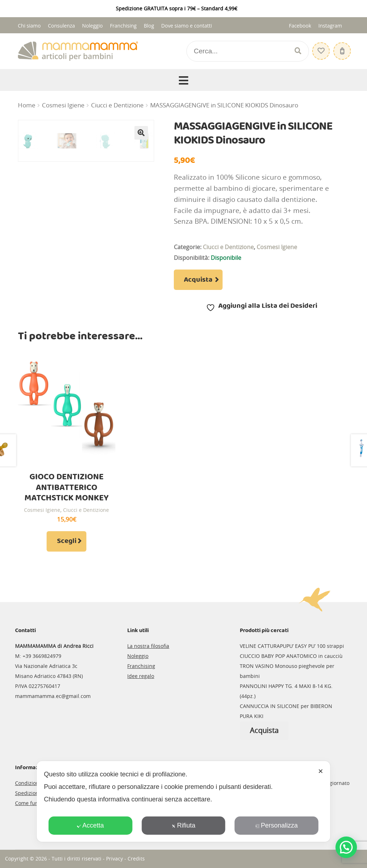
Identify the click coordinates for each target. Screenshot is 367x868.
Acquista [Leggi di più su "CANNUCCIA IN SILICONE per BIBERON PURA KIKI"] (264, 730)
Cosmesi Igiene (63, 105)
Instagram (330, 26)
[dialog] (183, 801)
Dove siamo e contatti (187, 26)
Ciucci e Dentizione (117, 105)
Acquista (198, 280)
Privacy (115, 859)
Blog (149, 26)
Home (27, 105)
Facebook (300, 26)
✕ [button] (321, 771)
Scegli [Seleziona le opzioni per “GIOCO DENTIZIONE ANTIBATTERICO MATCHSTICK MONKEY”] (67, 541)
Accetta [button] (90, 825)
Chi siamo (29, 26)
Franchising (123, 26)
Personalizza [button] (277, 825)
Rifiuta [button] (183, 825)
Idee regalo (141, 676)
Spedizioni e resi (35, 793)
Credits (136, 859)
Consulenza (61, 26)
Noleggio (92, 26)
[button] (141, 133)
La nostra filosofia (148, 646)
